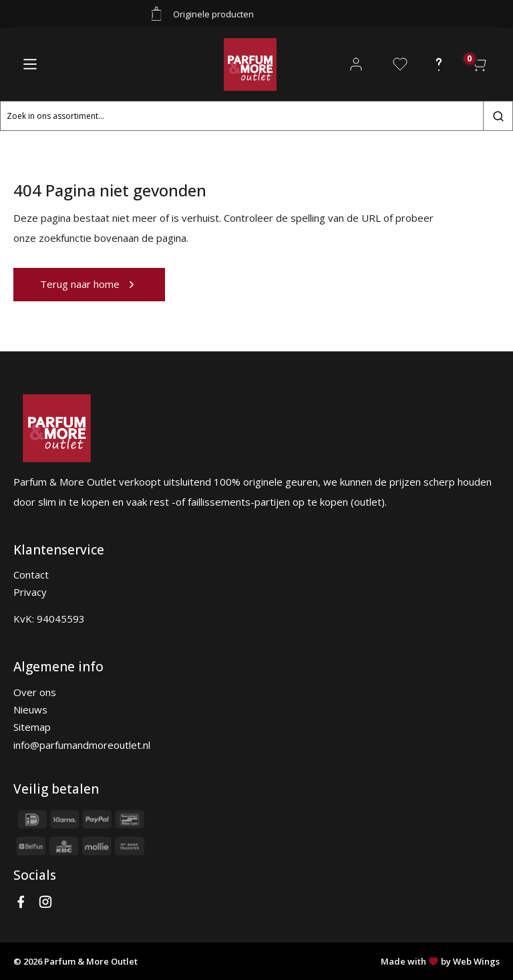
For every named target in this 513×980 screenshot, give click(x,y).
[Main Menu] (30, 64)
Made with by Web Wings (440, 961)
